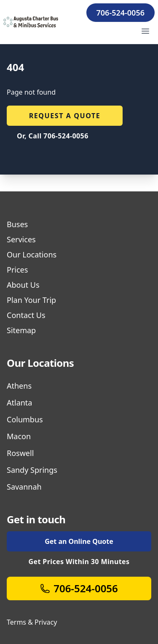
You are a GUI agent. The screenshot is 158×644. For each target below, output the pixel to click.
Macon (19, 436)
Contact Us (26, 315)
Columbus (25, 419)
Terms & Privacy (32, 622)
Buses (17, 224)
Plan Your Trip (31, 300)
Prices (17, 270)
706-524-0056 (121, 13)
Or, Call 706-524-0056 (53, 136)
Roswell (20, 453)
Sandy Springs (32, 470)
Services (21, 239)
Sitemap (21, 330)
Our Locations (32, 254)
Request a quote (65, 116)
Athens (19, 386)
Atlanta (19, 403)
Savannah (24, 487)
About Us (23, 285)
